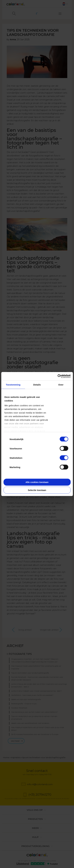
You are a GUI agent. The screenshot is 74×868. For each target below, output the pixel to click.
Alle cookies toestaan (37, 482)
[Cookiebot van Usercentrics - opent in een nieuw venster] (57, 376)
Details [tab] (37, 385)
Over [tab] (61, 385)
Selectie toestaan (37, 490)
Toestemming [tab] (13, 385)
